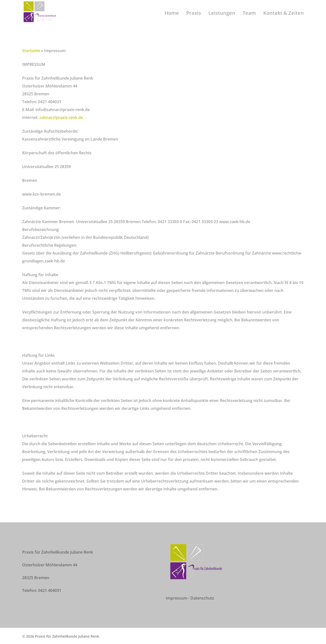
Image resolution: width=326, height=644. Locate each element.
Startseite (31, 51)
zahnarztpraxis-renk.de (61, 117)
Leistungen (222, 18)
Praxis (194, 18)
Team (249, 18)
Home (172, 18)
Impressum (177, 598)
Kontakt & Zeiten (284, 18)
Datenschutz (202, 598)
